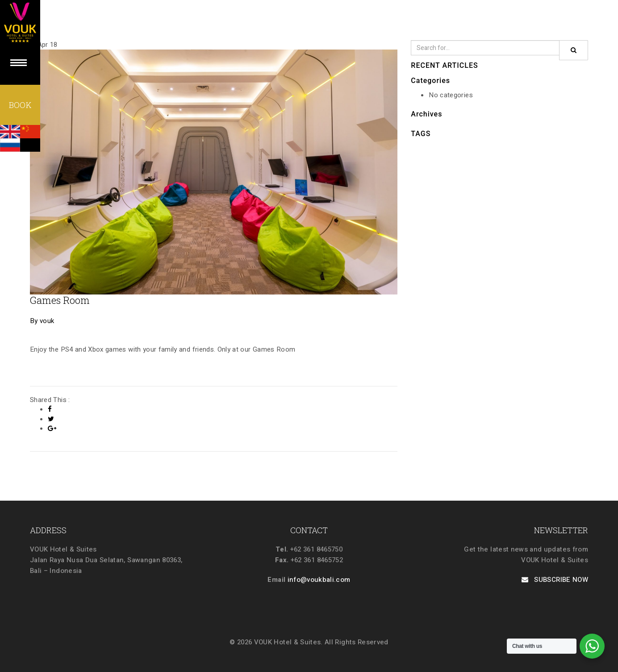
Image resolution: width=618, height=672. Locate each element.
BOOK (20, 105)
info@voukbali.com (319, 580)
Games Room (60, 300)
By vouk (42, 321)
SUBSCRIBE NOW (555, 580)
